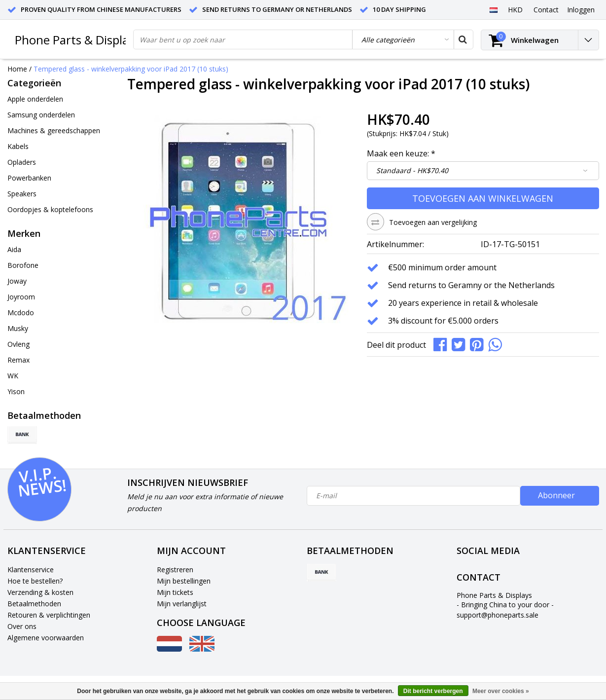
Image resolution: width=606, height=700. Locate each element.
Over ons (22, 626)
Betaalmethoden (34, 604)
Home (17, 69)
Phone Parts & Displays (77, 40)
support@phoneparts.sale (498, 615)
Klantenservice (31, 570)
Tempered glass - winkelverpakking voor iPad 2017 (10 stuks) (131, 69)
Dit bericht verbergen (433, 691)
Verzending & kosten (40, 592)
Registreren (175, 570)
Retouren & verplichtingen (49, 615)
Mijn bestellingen (184, 581)
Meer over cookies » (501, 691)
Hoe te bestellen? (35, 581)
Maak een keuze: (401, 153)
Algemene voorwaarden (46, 638)
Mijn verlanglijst (182, 604)
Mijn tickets (175, 592)
